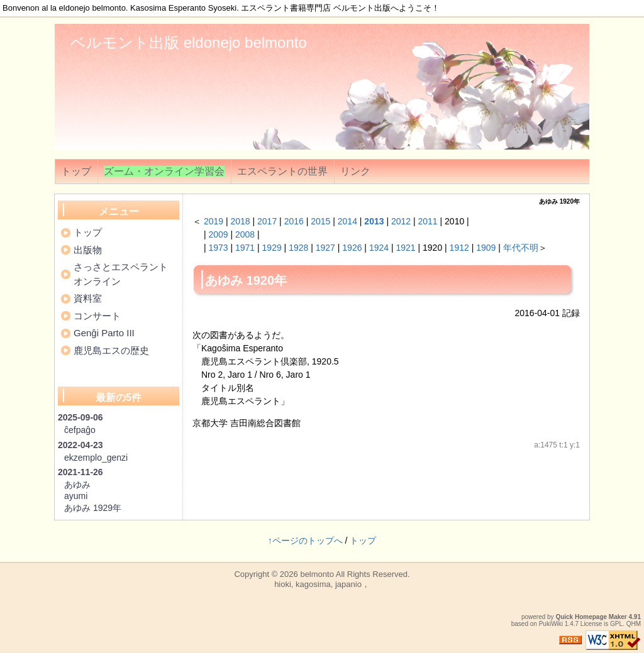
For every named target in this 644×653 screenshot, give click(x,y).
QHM (634, 624)
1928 (298, 248)
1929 (272, 248)
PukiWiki (551, 624)
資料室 (88, 298)
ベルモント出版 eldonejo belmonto (189, 42)
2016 (294, 221)
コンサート (97, 316)
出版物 (88, 250)
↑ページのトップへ (305, 541)
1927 (325, 248)
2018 (240, 221)
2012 (401, 221)
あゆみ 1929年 (93, 508)
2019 (214, 221)
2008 (245, 234)
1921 (405, 248)
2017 (267, 221)
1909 (486, 248)
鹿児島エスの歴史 (111, 350)
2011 (428, 221)
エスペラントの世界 (282, 171)
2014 (347, 221)
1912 (459, 248)
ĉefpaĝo (80, 430)
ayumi (76, 496)
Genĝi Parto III (104, 333)
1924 (379, 248)
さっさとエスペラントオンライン (121, 274)
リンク (355, 171)
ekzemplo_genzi (96, 458)
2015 (320, 221)
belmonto (317, 574)
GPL (616, 624)
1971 (245, 248)
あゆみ (77, 485)
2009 (218, 234)
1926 (352, 248)
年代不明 (521, 248)
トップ (76, 171)
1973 (218, 248)
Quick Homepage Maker (591, 617)
